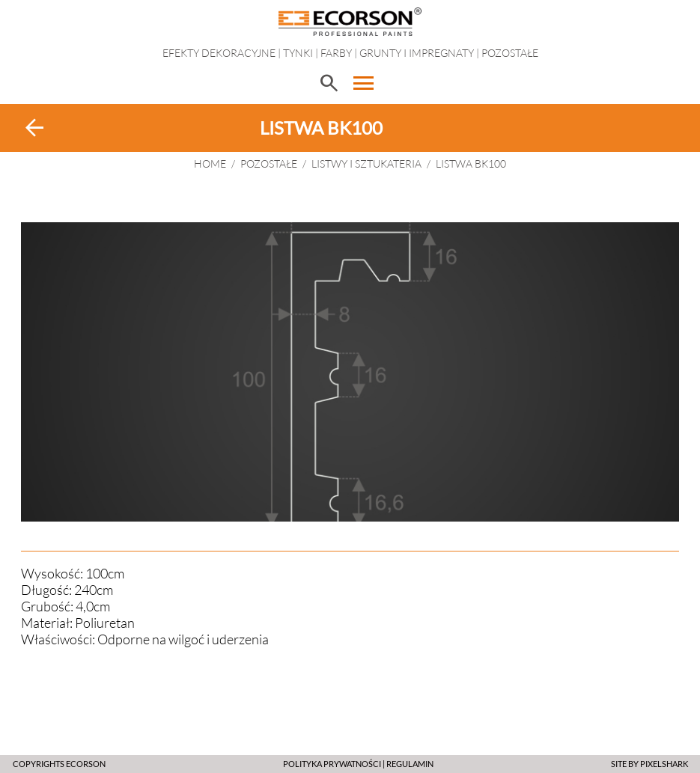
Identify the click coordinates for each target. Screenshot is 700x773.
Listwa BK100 (471, 164)
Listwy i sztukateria (366, 164)
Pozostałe (510, 53)
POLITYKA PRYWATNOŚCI (332, 764)
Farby (336, 53)
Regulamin (410, 764)
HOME (210, 164)
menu (364, 83)
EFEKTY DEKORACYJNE (219, 53)
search (329, 83)
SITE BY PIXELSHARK (649, 764)
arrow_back (34, 128)
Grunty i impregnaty (417, 53)
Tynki (298, 53)
